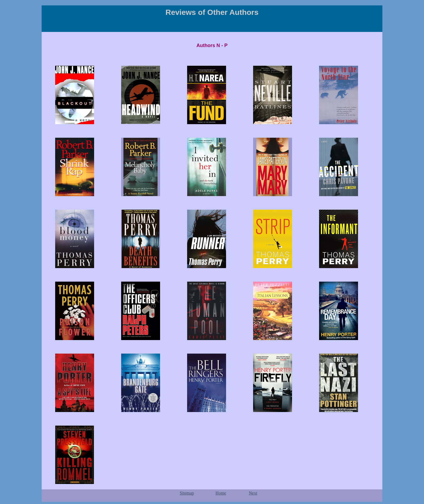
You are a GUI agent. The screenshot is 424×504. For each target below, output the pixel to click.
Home (221, 493)
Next (253, 493)
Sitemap (187, 493)
